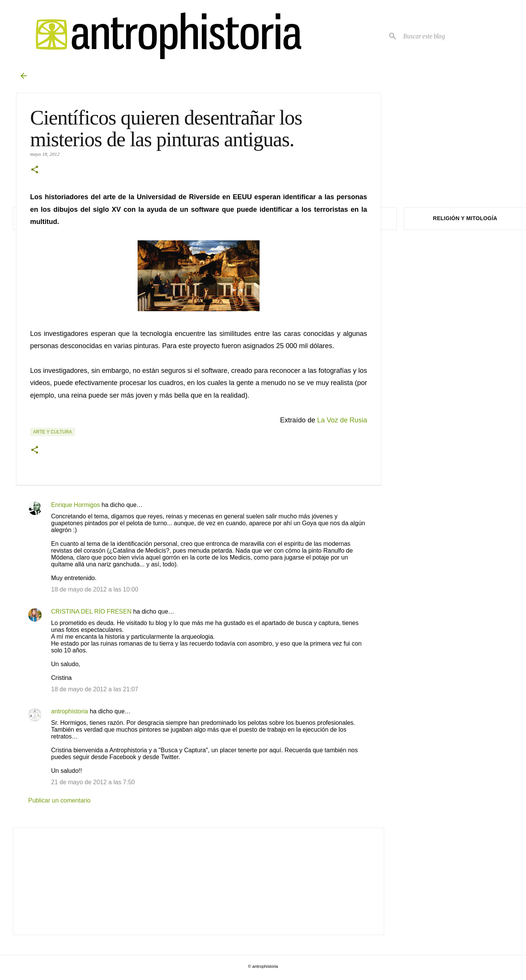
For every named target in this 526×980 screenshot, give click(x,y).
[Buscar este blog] (454, 36)
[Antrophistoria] (164, 36)
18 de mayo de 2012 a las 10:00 (95, 589)
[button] (35, 170)
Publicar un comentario (59, 800)
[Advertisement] (198, 881)
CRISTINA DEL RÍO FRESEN (91, 612)
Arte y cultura (53, 432)
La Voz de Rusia (342, 420)
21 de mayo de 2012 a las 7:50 (93, 782)
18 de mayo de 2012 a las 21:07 (95, 689)
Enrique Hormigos (75, 505)
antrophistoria (70, 711)
